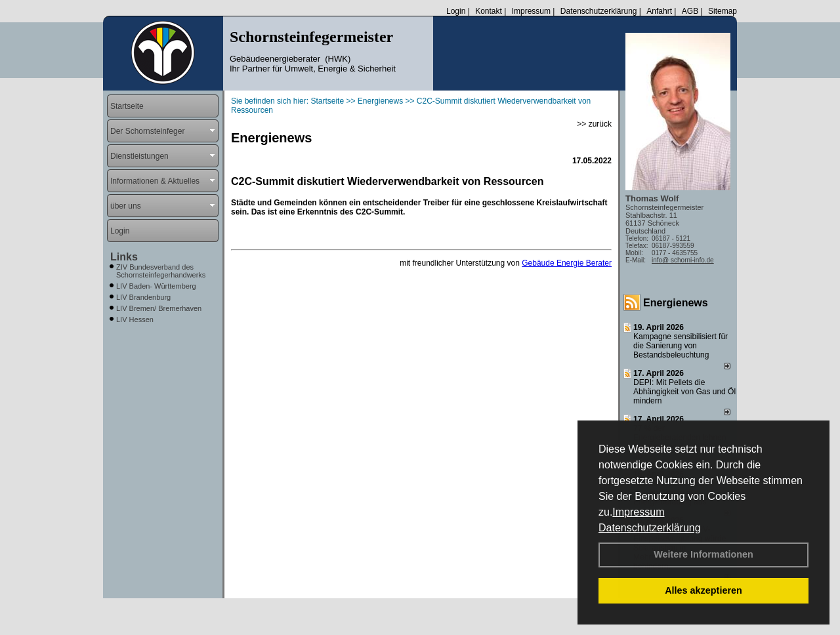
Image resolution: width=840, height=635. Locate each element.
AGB (690, 11)
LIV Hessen (135, 319)
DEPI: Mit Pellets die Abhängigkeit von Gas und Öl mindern (684, 392)
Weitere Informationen (703, 554)
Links (124, 257)
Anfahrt (659, 11)
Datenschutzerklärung (650, 528)
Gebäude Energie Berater (567, 263)
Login (456, 11)
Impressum (638, 512)
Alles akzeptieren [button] (703, 590)
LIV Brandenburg (143, 297)
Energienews (676, 303)
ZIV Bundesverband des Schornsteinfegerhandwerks (161, 271)
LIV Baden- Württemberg (156, 286)
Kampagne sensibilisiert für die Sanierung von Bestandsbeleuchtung (681, 346)
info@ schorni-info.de (683, 260)
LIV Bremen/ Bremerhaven (159, 308)
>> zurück (594, 124)
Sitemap (723, 11)
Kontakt (489, 11)
